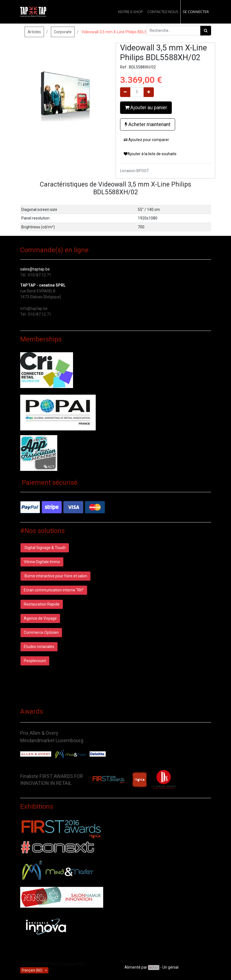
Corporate (63, 32)
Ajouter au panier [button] (146, 108)
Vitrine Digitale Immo (42, 562)
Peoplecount (35, 661)
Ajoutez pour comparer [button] (146, 140)
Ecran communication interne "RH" (54, 590)
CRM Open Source (195, 967)
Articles (34, 32)
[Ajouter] (149, 92)
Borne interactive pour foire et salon (55, 576)
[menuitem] (131, 12)
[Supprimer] (125, 92)
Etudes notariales (39, 647)
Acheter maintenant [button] (148, 124)
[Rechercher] (206, 31)
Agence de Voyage (40, 618)
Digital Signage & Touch (45, 548)
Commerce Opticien (41, 632)
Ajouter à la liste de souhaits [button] (150, 154)
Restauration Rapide (42, 604)
